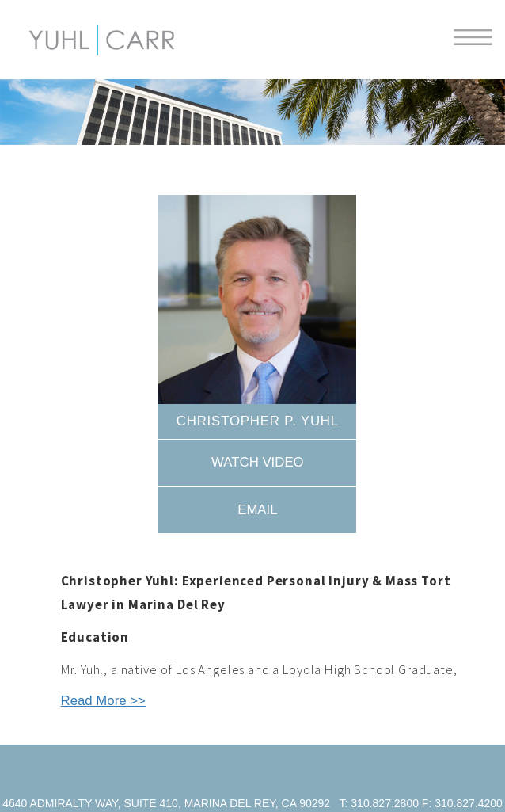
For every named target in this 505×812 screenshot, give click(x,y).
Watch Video (258, 462)
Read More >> (103, 701)
